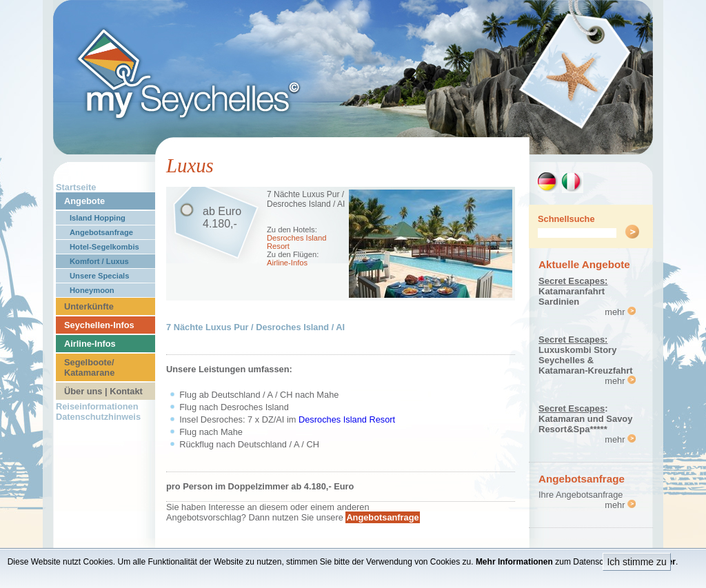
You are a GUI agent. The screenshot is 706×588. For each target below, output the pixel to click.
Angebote (84, 201)
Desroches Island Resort (347, 419)
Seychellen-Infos (99, 325)
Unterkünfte (89, 306)
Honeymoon (92, 290)
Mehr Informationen (514, 562)
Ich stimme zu (636, 562)
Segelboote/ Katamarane (89, 367)
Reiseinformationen (97, 406)
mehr (620, 312)
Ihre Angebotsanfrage (581, 495)
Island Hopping (98, 218)
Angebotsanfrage (101, 232)
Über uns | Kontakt (103, 391)
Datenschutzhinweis (98, 417)
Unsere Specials (99, 276)
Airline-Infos (90, 344)
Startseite (76, 187)
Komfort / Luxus (99, 261)
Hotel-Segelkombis (104, 247)
